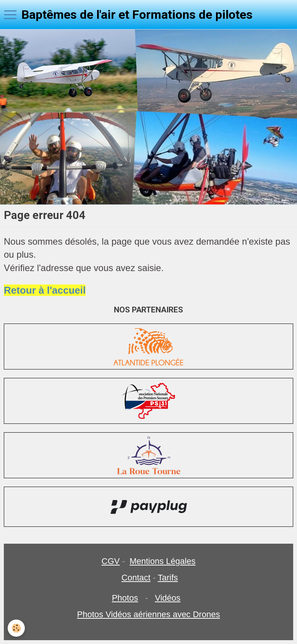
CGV (111, 561)
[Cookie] (16, 628)
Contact (136, 578)
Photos (125, 598)
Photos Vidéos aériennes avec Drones (149, 614)
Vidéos (168, 598)
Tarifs (168, 578)
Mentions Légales (162, 561)
